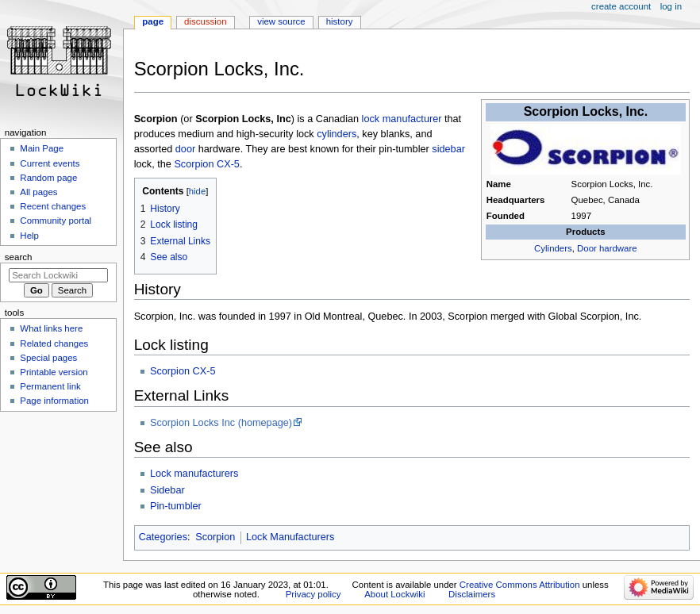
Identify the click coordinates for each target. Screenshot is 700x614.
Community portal (56, 221)
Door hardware (607, 248)
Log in (671, 6)
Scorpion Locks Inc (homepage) (221, 423)
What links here (51, 328)
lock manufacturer (402, 119)
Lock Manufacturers (290, 537)
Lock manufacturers (194, 474)
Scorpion (215, 537)
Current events (50, 163)
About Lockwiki (394, 594)
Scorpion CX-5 (207, 164)
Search (19, 257)
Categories (163, 537)
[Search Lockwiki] (58, 275)
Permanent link (50, 386)
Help (29, 236)
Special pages (48, 358)
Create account (621, 6)
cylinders (337, 134)
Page (153, 21)
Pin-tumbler (176, 506)
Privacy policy (313, 594)
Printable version (54, 372)
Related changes (54, 343)
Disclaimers (472, 594)
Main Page (42, 148)
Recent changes (53, 206)
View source (281, 21)
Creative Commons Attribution (520, 585)
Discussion (205, 21)
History (340, 21)
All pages (38, 192)
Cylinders (553, 248)
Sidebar (167, 490)
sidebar (448, 149)
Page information (54, 401)
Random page (48, 178)
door (185, 149)
